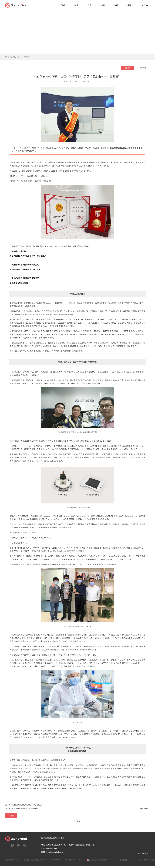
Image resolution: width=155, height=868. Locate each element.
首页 (14, 57)
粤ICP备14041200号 (73, 860)
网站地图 (124, 860)
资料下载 (143, 68)
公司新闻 (26, 57)
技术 (76, 5)
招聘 (129, 5)
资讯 (116, 5)
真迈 (63, 5)
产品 (90, 5)
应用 (103, 5)
